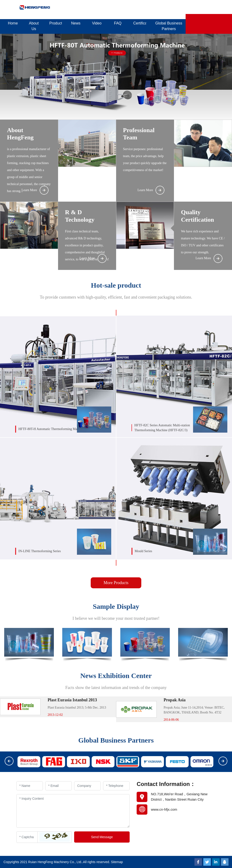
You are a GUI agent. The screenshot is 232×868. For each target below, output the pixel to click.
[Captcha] (27, 837)
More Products (116, 583)
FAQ (118, 23)
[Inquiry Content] (73, 811)
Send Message (102, 837)
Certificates (140, 23)
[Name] (30, 786)
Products (55, 23)
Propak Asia (175, 700)
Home (13, 23)
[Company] (87, 786)
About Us (34, 26)
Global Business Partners (169, 26)
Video (97, 23)
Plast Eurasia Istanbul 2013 (72, 700)
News (76, 23)
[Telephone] (116, 786)
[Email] (59, 786)
